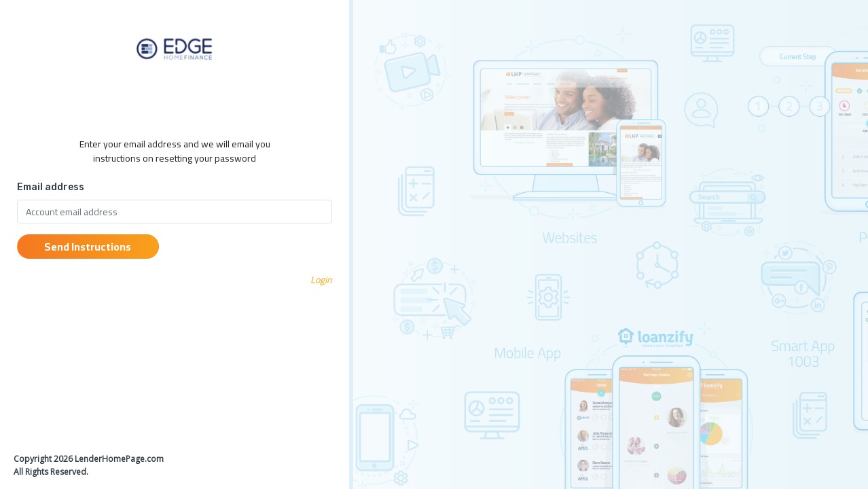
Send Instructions (88, 247)
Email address (51, 187)
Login (321, 280)
